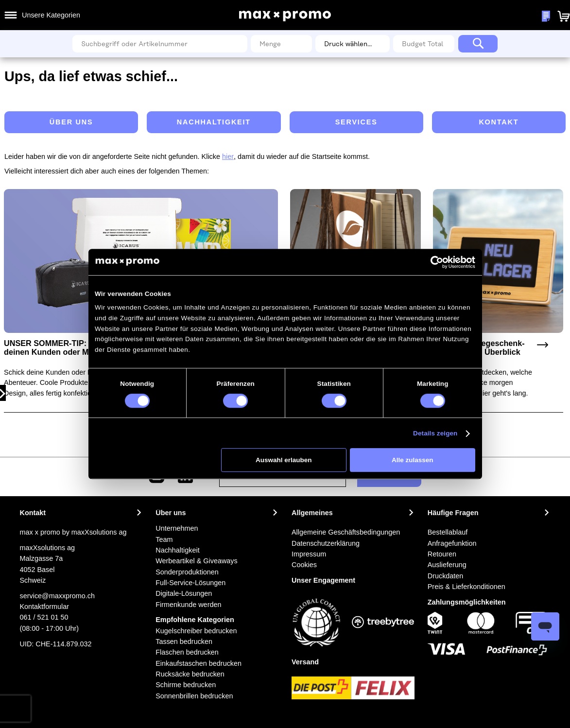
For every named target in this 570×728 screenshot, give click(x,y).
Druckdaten (446, 576)
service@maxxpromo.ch (58, 596)
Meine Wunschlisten (474, 16)
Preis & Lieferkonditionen (466, 587)
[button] (513, 16)
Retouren (442, 554)
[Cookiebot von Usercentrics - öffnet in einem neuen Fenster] (437, 262)
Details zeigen (435, 433)
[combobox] (160, 44)
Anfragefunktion (452, 543)
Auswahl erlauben (284, 460)
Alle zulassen (413, 460)
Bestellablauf (448, 532)
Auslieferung (447, 565)
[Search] (478, 44)
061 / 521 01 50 (44, 617)
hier (228, 156)
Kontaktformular (45, 607)
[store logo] (285, 16)
